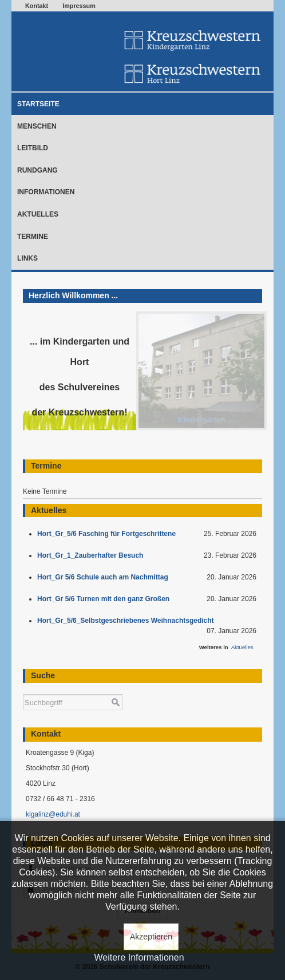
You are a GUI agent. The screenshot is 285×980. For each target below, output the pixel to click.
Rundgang (37, 170)
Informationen (46, 192)
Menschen (37, 126)
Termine (33, 237)
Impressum (79, 6)
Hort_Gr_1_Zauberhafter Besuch (92, 555)
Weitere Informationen (139, 957)
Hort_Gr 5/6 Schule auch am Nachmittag (104, 577)
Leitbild (33, 148)
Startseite (38, 104)
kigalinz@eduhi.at (53, 814)
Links (27, 258)
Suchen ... (23, 689)
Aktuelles (38, 214)
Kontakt (37, 6)
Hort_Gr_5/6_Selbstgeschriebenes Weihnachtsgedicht (127, 621)
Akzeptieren (151, 937)
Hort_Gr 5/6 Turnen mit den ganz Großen (105, 599)
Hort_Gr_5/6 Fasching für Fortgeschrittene (108, 534)
